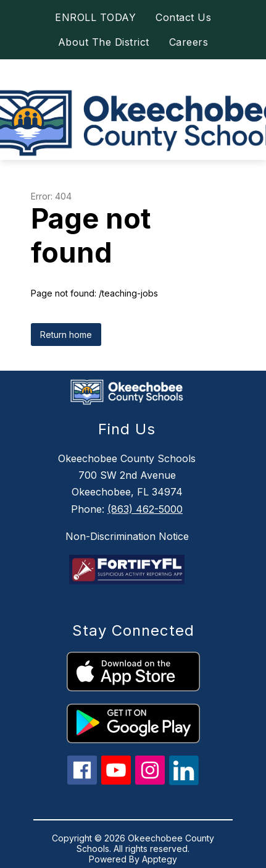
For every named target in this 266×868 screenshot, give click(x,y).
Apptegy (160, 859)
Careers (189, 42)
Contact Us (183, 17)
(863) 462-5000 (145, 509)
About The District (104, 42)
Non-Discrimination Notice (127, 536)
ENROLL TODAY (95, 17)
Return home (66, 335)
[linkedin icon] (184, 782)
